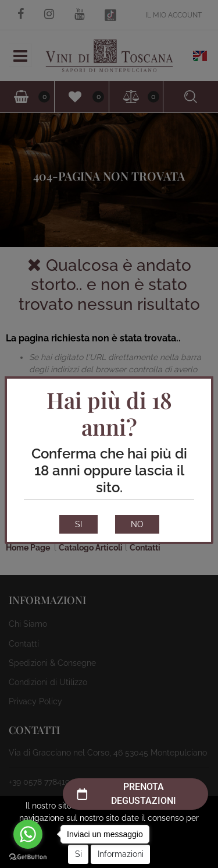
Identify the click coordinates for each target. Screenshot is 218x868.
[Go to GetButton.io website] (28, 856)
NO (137, 524)
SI (78, 524)
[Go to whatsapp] (28, 834)
